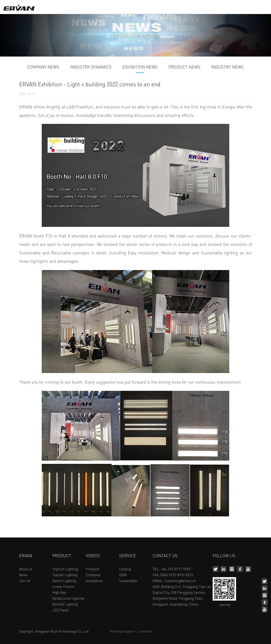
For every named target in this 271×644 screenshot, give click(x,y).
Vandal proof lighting (68, 598)
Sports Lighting (64, 581)
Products (93, 569)
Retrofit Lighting (65, 604)
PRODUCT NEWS (184, 67)
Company (93, 575)
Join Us (25, 581)
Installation (94, 581)
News (23, 575)
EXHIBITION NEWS (140, 67)
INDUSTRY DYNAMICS (91, 67)
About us (26, 569)
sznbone (145, 631)
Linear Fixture (63, 587)
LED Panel (60, 610)
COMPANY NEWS (43, 67)
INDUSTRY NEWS (228, 67)
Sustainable (128, 581)
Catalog (125, 569)
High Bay (59, 592)
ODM (123, 575)
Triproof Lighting (65, 569)
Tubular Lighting (65, 575)
